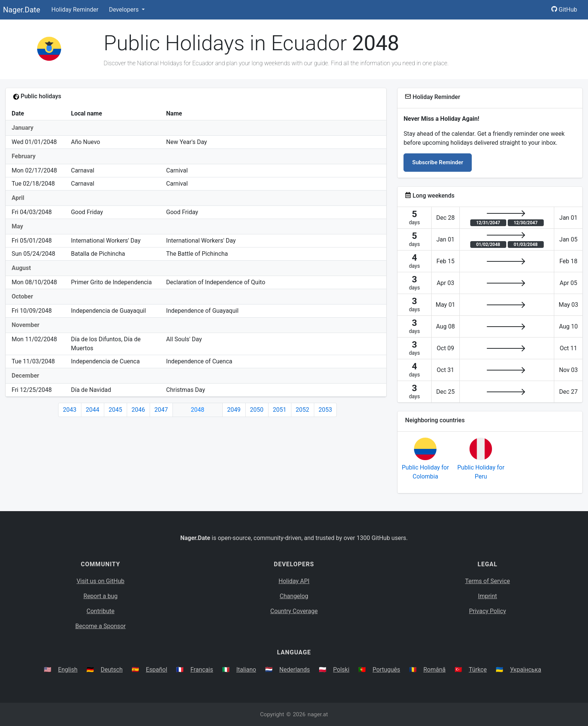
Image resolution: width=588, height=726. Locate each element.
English (68, 670)
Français (202, 670)
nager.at (318, 714)
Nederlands (295, 670)
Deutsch (112, 670)
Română (434, 670)
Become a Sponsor (100, 626)
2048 (198, 410)
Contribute (100, 611)
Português (386, 670)
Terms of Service (487, 581)
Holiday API (294, 581)
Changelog (294, 596)
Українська (526, 670)
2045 (115, 410)
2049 (234, 410)
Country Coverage (294, 611)
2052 (303, 410)
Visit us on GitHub (100, 581)
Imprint (488, 596)
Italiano (246, 670)
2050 (257, 410)
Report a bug (101, 596)
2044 (93, 410)
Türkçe (478, 670)
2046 (138, 410)
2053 (325, 410)
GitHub (564, 10)
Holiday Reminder (75, 10)
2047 (161, 410)
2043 (70, 410)
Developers (124, 10)
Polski (341, 670)
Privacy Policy (488, 611)
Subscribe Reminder (438, 162)
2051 (280, 410)
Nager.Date (22, 10)
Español (157, 670)
